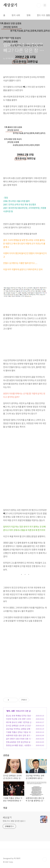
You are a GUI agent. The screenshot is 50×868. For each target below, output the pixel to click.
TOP (45, 859)
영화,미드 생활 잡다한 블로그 (14, 821)
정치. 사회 (11, 711)
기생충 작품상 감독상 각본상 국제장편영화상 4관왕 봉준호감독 (19, 734)
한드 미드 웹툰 (43, 15)
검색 (39, 5)
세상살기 (10, 5)
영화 (29, 15)
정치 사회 (16, 15)
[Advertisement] (25, 470)
